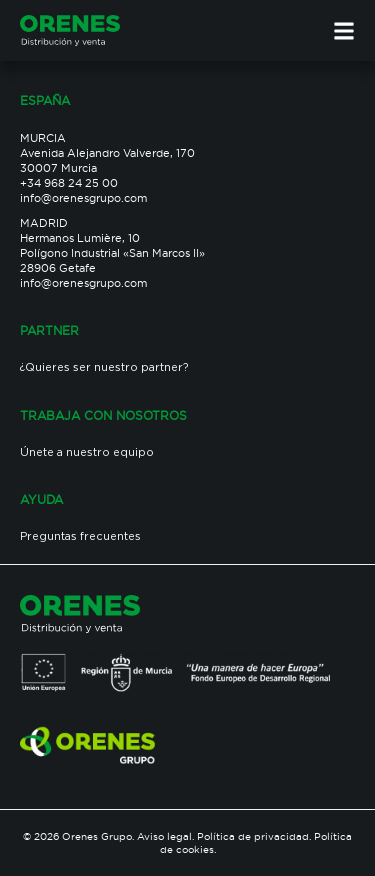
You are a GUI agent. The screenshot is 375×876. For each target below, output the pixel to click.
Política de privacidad (253, 836)
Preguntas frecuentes (80, 537)
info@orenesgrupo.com (83, 198)
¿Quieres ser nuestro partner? (104, 368)
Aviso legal (164, 836)
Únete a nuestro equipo (87, 453)
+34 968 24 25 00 (69, 183)
